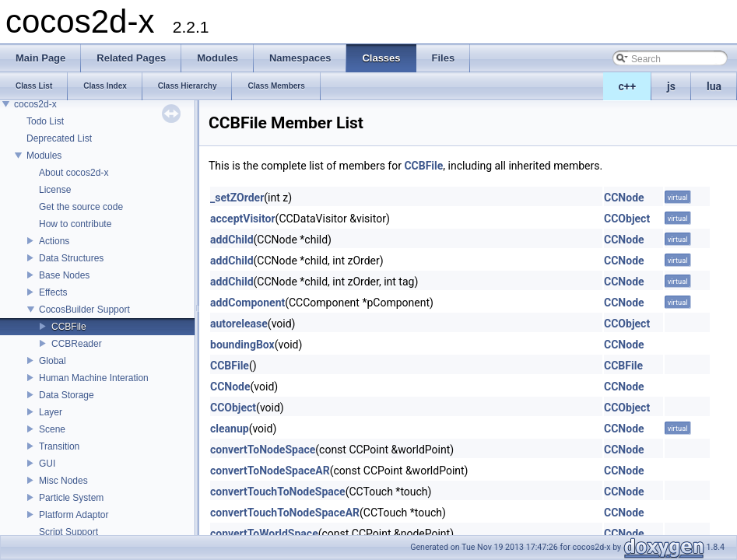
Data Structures (71, 258)
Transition (59, 446)
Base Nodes (64, 275)
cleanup (230, 429)
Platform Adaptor (74, 515)
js (671, 86)
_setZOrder (237, 198)
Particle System (71, 498)
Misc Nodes (63, 481)
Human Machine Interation (94, 378)
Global (53, 361)
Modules (44, 156)
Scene (52, 429)
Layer (51, 412)
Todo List (45, 121)
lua (714, 86)
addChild (232, 240)
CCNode (624, 198)
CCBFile (69, 327)
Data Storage (67, 395)
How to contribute (75, 224)
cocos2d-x (35, 104)
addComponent (247, 303)
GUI (47, 464)
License (55, 190)
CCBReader (77, 344)
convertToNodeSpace (263, 450)
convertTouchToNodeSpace (278, 492)
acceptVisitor (243, 219)
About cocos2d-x (74, 173)
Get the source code (81, 207)
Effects (53, 292)
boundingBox (242, 345)
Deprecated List (59, 138)
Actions (54, 241)
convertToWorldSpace (264, 534)
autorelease (239, 324)
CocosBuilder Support (84, 310)
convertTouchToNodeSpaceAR (285, 513)
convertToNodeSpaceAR (270, 471)
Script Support (68, 532)
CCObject (627, 219)
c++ (628, 86)
